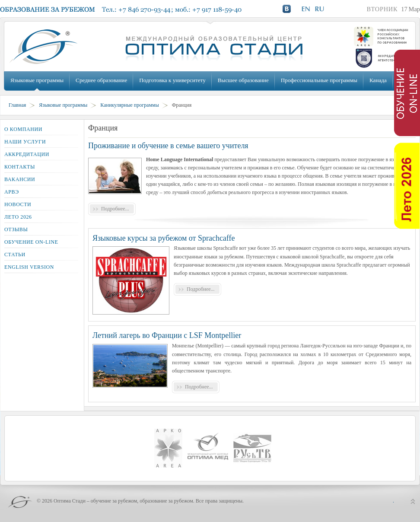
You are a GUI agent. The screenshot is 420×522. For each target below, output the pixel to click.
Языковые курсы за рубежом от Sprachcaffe (164, 238)
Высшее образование (243, 80)
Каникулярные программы (129, 105)
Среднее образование (101, 80)
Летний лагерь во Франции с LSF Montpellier (167, 335)
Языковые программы (37, 80)
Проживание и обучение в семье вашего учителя (168, 146)
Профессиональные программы (319, 80)
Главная (17, 105)
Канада (378, 80)
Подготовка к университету (172, 80)
